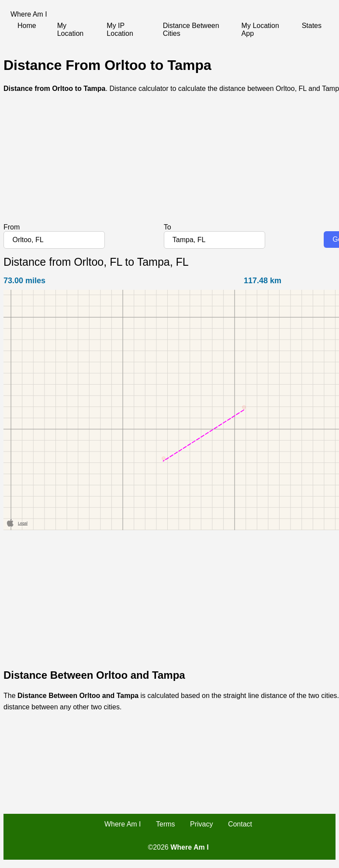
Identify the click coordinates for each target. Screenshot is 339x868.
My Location (71, 30)
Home (27, 26)
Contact (240, 824)
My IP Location (120, 30)
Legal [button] (23, 523)
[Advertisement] (168, 162)
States (312, 26)
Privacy (201, 824)
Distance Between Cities (191, 30)
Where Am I (123, 824)
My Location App (260, 30)
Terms (166, 824)
